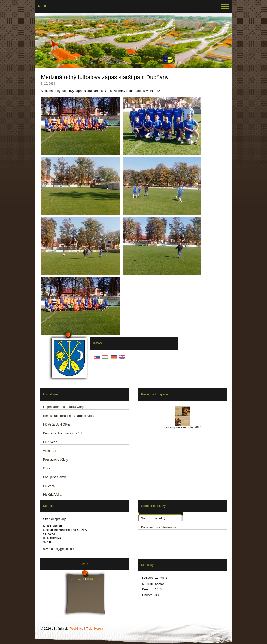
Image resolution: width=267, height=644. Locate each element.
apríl (81, 579)
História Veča (52, 495)
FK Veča (49, 486)
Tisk (89, 629)
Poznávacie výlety (56, 460)
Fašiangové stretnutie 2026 (183, 427)
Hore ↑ (99, 629)
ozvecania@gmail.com (59, 549)
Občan (48, 468)
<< (73, 579)
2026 (90, 579)
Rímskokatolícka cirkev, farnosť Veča (69, 416)
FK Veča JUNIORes (57, 424)
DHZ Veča (50, 442)
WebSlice (77, 629)
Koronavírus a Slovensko (158, 527)
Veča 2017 (50, 451)
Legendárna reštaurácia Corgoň (65, 407)
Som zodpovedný (153, 518)
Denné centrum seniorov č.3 (63, 433)
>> (98, 579)
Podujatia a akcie (55, 477)
